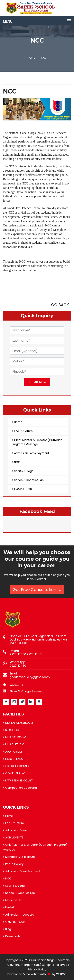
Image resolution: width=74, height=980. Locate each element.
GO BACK (60, 305)
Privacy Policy (37, 969)
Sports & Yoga (24, 471)
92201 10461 (34, 654)
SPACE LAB (11, 730)
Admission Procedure (18, 915)
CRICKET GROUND (16, 766)
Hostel (8, 907)
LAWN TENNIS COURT (18, 780)
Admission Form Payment (32, 453)
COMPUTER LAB (14, 773)
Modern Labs (13, 900)
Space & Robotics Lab (29, 480)
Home (18, 422)
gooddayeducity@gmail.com (30, 677)
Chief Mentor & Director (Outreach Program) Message (37, 442)
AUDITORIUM (12, 752)
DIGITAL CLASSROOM (18, 723)
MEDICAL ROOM (14, 737)
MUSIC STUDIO (14, 744)
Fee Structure (23, 431)
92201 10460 (18, 654)
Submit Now (37, 382)
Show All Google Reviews (23, 691)
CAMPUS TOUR (24, 489)
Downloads (12, 936)
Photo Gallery (13, 864)
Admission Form (15, 830)
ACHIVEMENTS (13, 837)
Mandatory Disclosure (19, 857)
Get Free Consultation (37, 590)
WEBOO (61, 974)
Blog (7, 929)
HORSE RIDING (13, 759)
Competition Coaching (20, 788)
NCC (17, 462)
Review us (13, 685)
